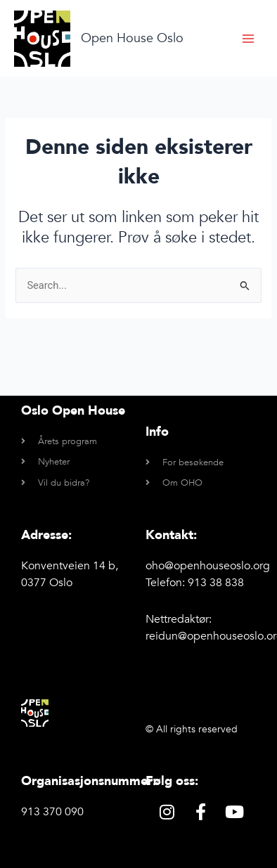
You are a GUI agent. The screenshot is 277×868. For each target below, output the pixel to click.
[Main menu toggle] (248, 39)
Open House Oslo (132, 38)
